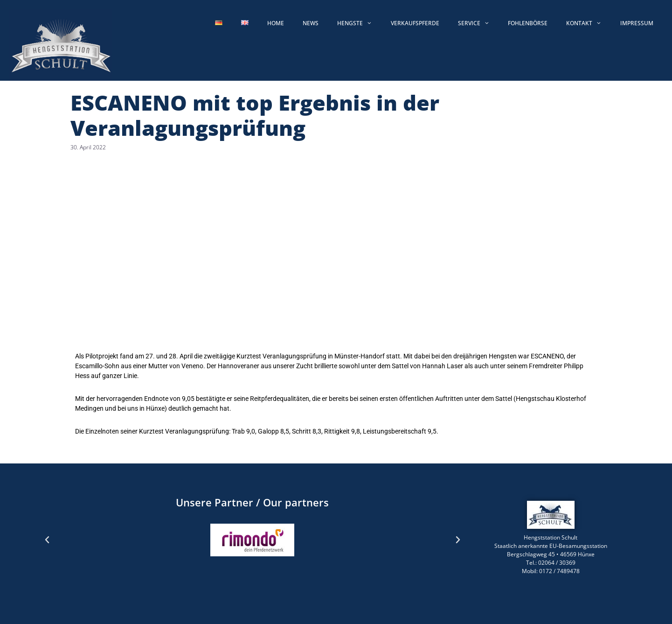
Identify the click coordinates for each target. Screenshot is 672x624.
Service (478, 23)
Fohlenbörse (528, 23)
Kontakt (589, 23)
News (311, 23)
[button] (47, 540)
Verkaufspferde (415, 23)
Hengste (359, 23)
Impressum (637, 23)
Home (276, 23)
